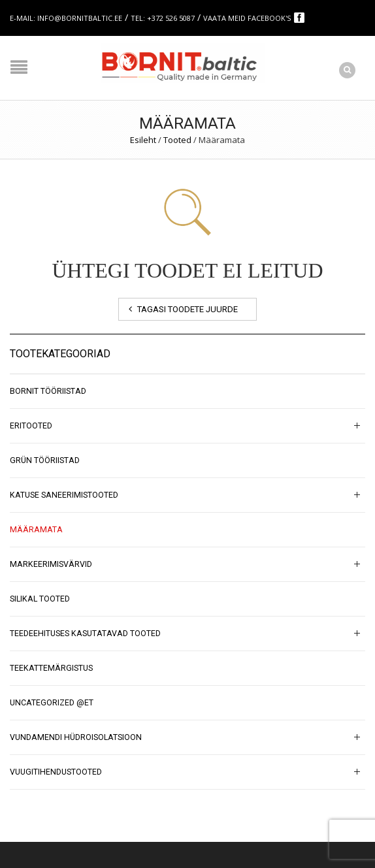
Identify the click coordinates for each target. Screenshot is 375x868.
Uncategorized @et (52, 703)
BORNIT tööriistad (48, 391)
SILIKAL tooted (40, 599)
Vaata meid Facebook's (248, 18)
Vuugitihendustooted (56, 772)
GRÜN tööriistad (45, 460)
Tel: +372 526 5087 (163, 18)
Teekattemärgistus (51, 668)
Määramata (36, 530)
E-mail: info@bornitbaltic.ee (66, 18)
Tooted (177, 140)
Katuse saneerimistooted (64, 495)
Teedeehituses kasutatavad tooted (85, 634)
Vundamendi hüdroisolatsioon (76, 737)
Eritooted (31, 426)
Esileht (143, 140)
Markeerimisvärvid (51, 564)
